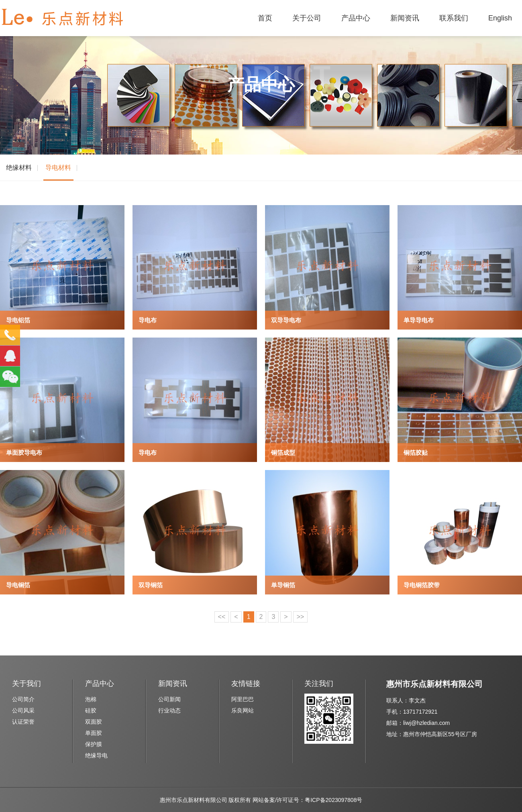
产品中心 (356, 18)
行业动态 (169, 710)
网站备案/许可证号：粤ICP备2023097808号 (307, 800)
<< (222, 617)
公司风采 (23, 710)
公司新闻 (169, 699)
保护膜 (94, 744)
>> (301, 617)
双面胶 (94, 722)
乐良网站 (243, 710)
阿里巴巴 (243, 699)
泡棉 (91, 699)
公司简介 (23, 699)
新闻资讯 (405, 18)
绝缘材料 (19, 168)
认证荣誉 (23, 722)
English (500, 18)
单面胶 (94, 733)
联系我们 (454, 18)
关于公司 (307, 18)
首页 (265, 18)
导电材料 (58, 168)
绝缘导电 (96, 755)
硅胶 (91, 710)
